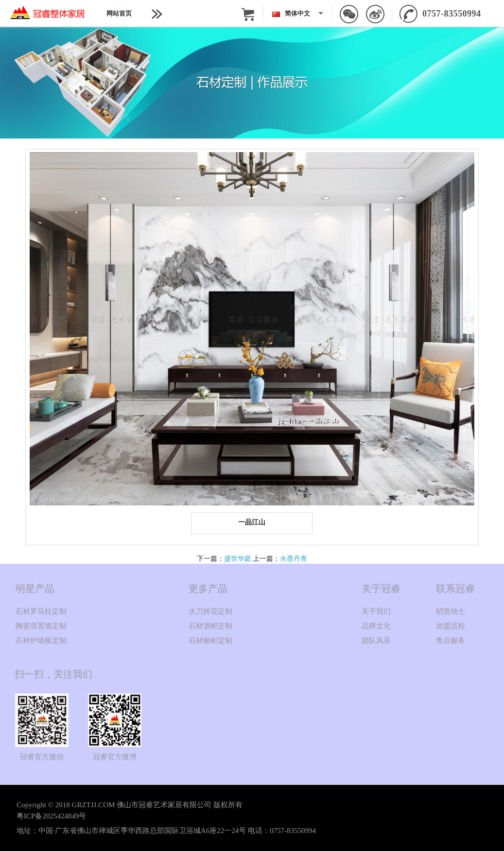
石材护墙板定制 (41, 641)
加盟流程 (451, 626)
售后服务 (451, 641)
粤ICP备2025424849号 (51, 816)
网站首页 (119, 13)
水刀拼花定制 (210, 611)
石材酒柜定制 (210, 626)
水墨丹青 (294, 559)
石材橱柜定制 (210, 641)
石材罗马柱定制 (41, 611)
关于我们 (376, 611)
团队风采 (376, 641)
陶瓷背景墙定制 (41, 626)
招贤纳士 (451, 611)
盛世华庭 (238, 559)
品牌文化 (376, 626)
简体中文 (293, 13)
